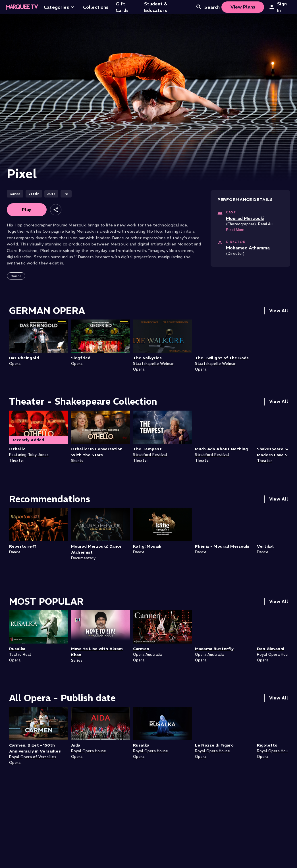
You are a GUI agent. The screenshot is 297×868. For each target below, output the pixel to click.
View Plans (243, 7)
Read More (235, 230)
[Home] (22, 7)
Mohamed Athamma (248, 248)
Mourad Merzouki (245, 218)
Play (27, 210)
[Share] (56, 210)
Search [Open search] (208, 7)
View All (279, 311)
